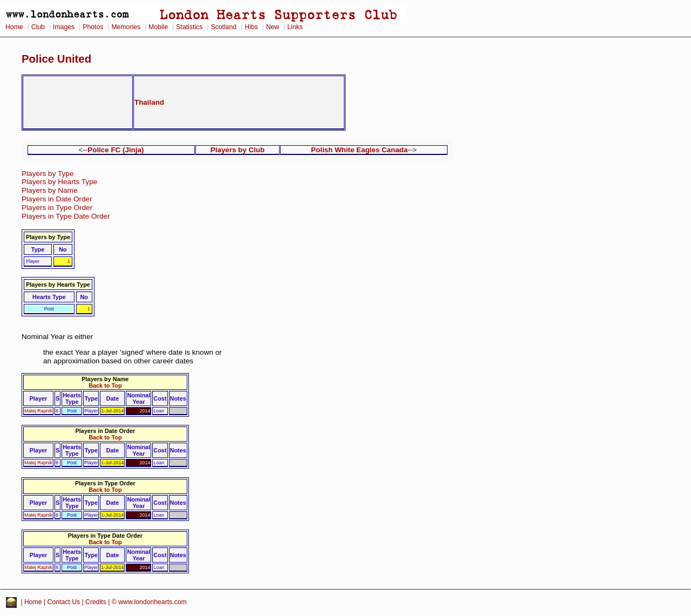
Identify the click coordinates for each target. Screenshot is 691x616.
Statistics (189, 27)
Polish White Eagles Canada (359, 150)
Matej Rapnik (38, 411)
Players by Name (50, 190)
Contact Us (64, 603)
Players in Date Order (57, 199)
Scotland (223, 27)
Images (64, 27)
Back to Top (105, 385)
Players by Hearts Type (59, 182)
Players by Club (238, 150)
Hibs (251, 27)
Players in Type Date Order (66, 216)
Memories (126, 27)
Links (295, 27)
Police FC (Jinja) (116, 150)
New (273, 27)
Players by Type (48, 174)
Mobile (158, 27)
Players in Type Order (57, 208)
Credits (96, 603)
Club (38, 27)
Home (14, 27)
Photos (93, 27)
